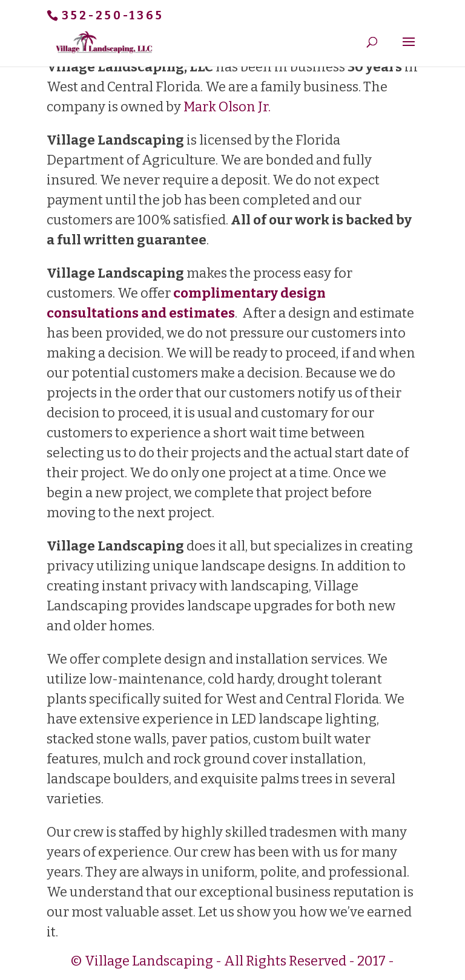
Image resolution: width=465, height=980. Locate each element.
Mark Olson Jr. (227, 107)
